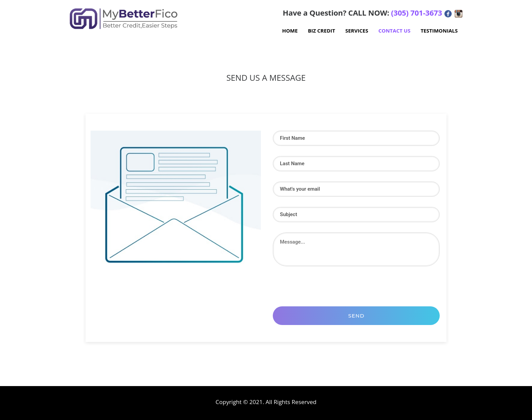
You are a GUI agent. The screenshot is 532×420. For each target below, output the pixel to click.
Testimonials (439, 31)
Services (357, 31)
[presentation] (324, 285)
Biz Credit (321, 31)
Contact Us (394, 31)
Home (290, 31)
